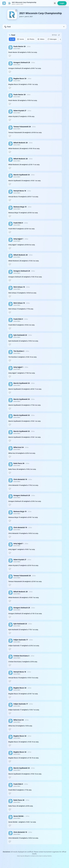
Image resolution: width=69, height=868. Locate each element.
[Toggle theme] (55, 3)
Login (62, 3)
